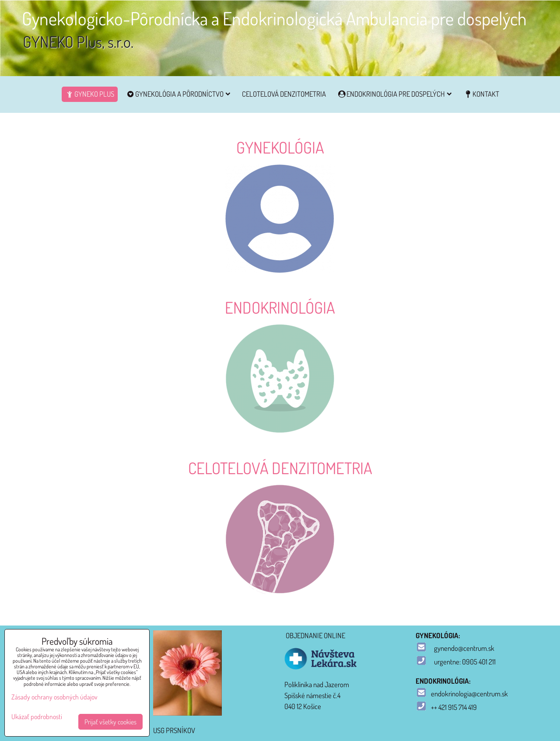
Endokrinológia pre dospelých (395, 94)
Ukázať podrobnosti (37, 717)
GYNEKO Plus (90, 94)
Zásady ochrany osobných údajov (54, 697)
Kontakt (481, 94)
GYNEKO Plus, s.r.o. (78, 42)
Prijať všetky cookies (110, 722)
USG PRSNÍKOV (174, 730)
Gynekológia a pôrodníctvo (178, 94)
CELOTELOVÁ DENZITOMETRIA (284, 94)
